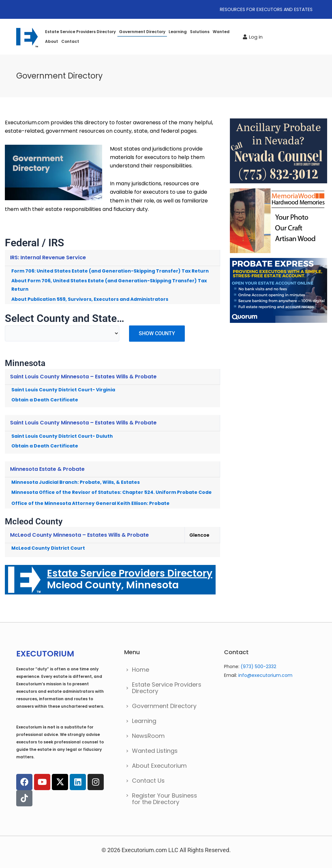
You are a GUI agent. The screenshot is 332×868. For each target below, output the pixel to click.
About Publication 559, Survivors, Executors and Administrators (90, 299)
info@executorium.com (265, 675)
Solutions (200, 32)
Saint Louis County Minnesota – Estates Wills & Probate (83, 377)
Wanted (221, 32)
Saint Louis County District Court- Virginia (63, 390)
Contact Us (148, 781)
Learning (178, 32)
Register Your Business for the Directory (165, 799)
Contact (70, 41)
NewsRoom (148, 736)
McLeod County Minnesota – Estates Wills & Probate (79, 535)
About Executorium (159, 766)
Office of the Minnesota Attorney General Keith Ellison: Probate (90, 503)
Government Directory (142, 32)
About (52, 41)
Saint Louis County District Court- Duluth (62, 436)
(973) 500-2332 (258, 666)
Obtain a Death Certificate (45, 400)
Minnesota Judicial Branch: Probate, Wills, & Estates (76, 482)
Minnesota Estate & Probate (47, 469)
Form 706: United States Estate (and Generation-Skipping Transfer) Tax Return (110, 271)
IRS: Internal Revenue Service (48, 257)
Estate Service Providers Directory (80, 32)
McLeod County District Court (48, 548)
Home (141, 670)
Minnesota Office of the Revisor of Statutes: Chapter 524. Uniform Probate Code (112, 492)
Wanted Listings (155, 751)
